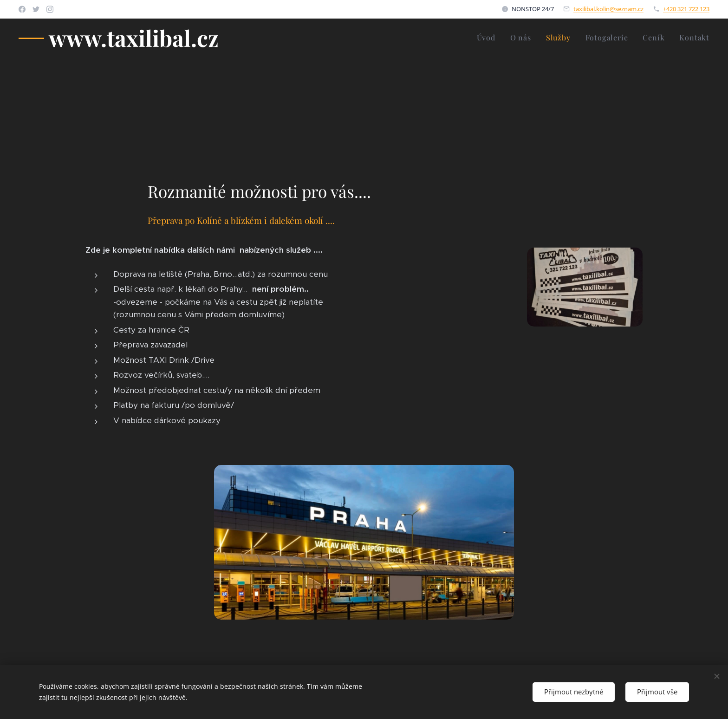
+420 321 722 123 (686, 9)
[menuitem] (488, 38)
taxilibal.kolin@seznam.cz (608, 9)
